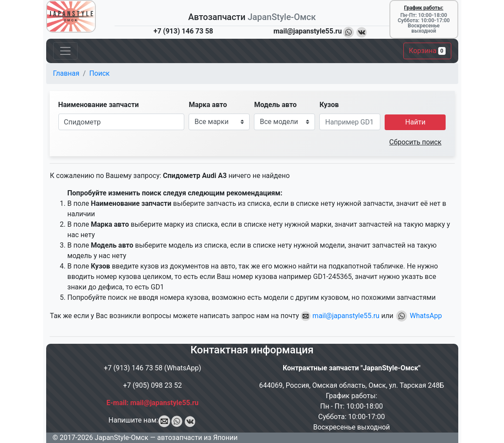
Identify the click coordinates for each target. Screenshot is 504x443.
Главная (66, 73)
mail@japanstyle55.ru (340, 316)
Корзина (427, 51)
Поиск (100, 73)
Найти (415, 122)
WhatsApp (419, 316)
